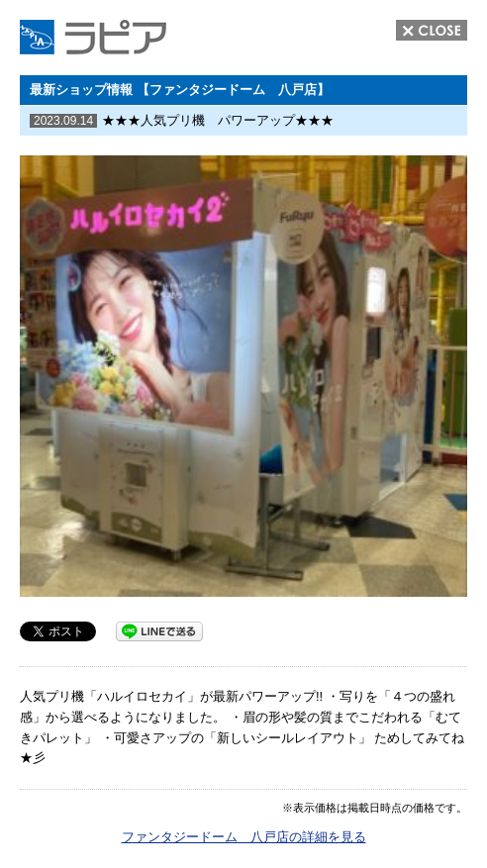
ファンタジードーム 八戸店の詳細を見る (244, 837)
